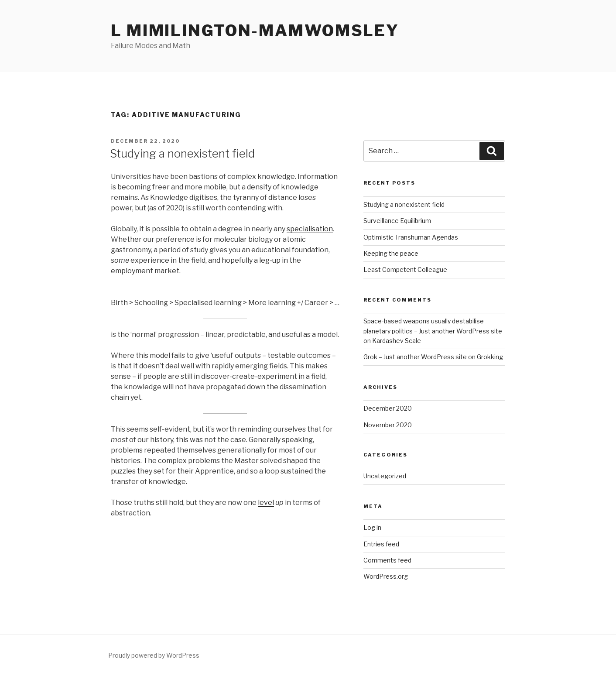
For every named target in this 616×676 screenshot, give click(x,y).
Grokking (490, 357)
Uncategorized (385, 476)
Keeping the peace (391, 253)
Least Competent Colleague (405, 269)
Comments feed (387, 560)
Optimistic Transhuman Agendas (411, 237)
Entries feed (381, 544)
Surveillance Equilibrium (397, 221)
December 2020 (388, 408)
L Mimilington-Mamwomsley (255, 31)
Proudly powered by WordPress (154, 655)
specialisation (310, 229)
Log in (372, 527)
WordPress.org (386, 576)
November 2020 (388, 425)
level (266, 503)
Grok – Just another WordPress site (415, 357)
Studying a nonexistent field (182, 153)
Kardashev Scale (397, 341)
